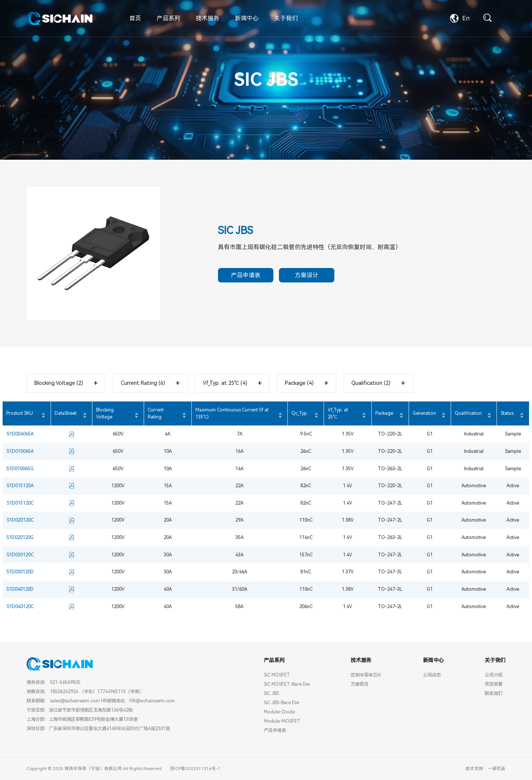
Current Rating (156, 413)
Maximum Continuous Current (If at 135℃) (232, 413)
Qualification (468, 413)
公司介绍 (494, 675)
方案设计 (307, 275)
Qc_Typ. (300, 413)
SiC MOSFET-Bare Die (287, 684)
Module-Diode (279, 712)
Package (384, 413)
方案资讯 (359, 684)
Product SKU (20, 413)
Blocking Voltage (105, 413)
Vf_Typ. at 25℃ (338, 413)
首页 (135, 18)
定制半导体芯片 (366, 675)
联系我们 (494, 693)
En (460, 18)
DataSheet (66, 413)
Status (507, 413)
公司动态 (432, 675)
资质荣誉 (494, 684)
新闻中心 (247, 18)
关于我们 (286, 18)
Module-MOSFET (282, 721)
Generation (424, 413)
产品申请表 (246, 275)
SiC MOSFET (277, 675)
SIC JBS (271, 693)
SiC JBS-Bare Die (281, 703)
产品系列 (168, 18)
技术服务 (208, 18)
